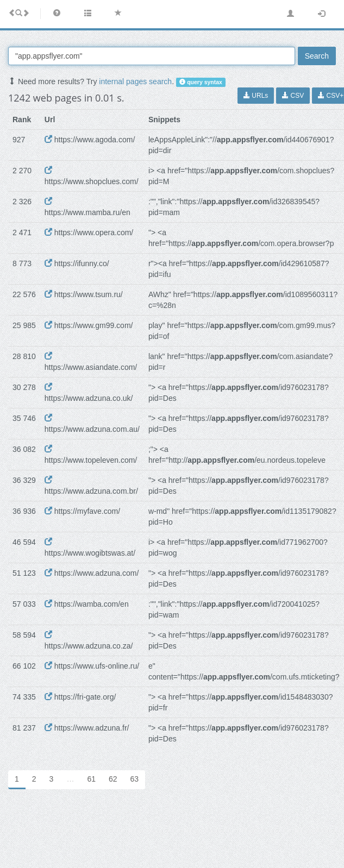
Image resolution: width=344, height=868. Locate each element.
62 (113, 779)
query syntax (201, 82)
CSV (293, 96)
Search (317, 56)
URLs (256, 96)
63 (135, 779)
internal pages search (135, 81)
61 (91, 779)
